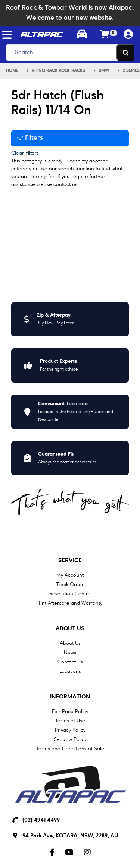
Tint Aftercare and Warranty (70, 603)
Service (70, 561)
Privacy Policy (70, 730)
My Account (70, 575)
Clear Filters (25, 153)
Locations (70, 671)
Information (70, 697)
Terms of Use (70, 721)
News (70, 653)
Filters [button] (30, 138)
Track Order (70, 585)
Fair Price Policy (70, 712)
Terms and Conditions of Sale (70, 749)
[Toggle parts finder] (81, 35)
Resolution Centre (70, 594)
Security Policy (70, 739)
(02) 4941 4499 (41, 821)
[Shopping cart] (105, 35)
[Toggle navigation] (7, 35)
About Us (70, 629)
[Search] (68, 53)
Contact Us (70, 662)
